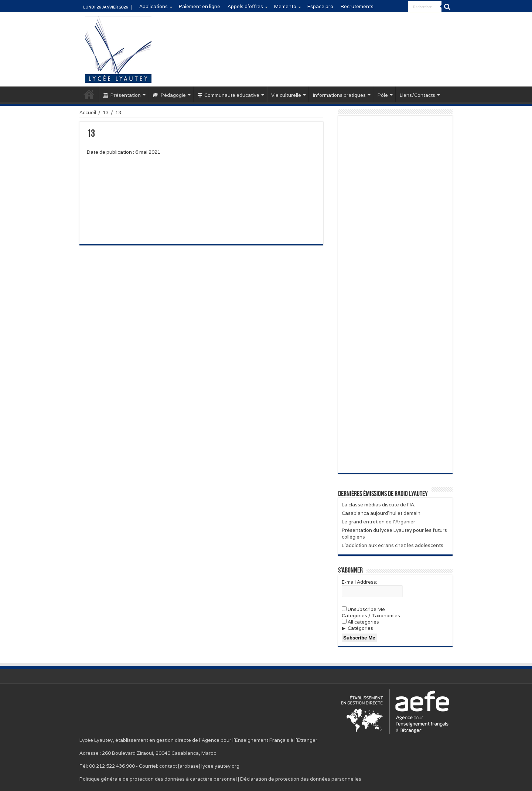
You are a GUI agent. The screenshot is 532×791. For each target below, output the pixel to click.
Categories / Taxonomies (371, 616)
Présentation (122, 95)
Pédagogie (169, 95)
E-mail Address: (359, 582)
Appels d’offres (245, 6)
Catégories (360, 628)
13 (106, 113)
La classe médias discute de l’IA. (378, 505)
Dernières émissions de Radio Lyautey (383, 494)
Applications (154, 6)
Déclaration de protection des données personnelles (301, 779)
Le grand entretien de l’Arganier (378, 522)
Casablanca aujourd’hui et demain (381, 513)
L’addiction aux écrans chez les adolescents (393, 545)
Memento (285, 6)
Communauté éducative (229, 95)
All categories (360, 622)
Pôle (383, 95)
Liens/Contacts (417, 95)
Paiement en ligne (199, 6)
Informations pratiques (339, 95)
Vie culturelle (286, 95)
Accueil (89, 94)
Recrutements (357, 6)
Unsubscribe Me (363, 609)
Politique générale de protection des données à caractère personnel (158, 779)
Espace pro (320, 6)
